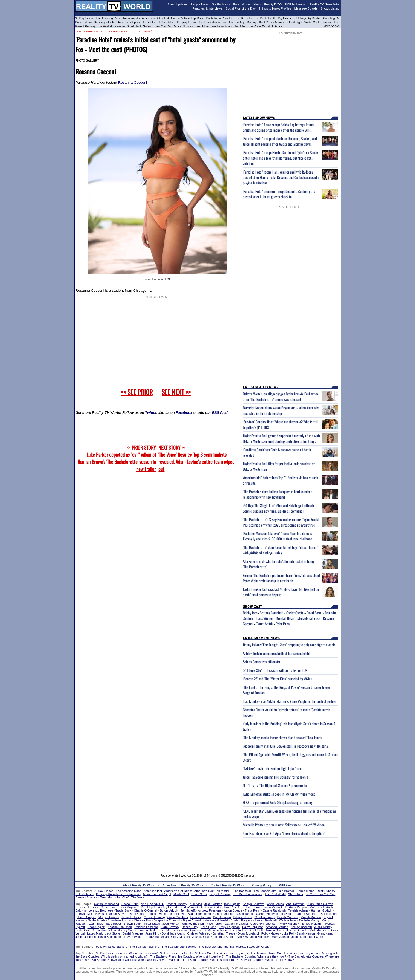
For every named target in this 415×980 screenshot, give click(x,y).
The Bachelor (244, 18)
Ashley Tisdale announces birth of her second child (276, 653)
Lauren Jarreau (201, 917)
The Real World (275, 894)
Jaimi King (152, 933)
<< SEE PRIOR (137, 392)
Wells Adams (288, 920)
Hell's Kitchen (167, 22)
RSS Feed (286, 885)
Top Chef (241, 26)
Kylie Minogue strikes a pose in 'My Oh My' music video (279, 794)
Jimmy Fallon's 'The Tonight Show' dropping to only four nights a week (289, 645)
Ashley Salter (127, 930)
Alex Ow (242, 937)
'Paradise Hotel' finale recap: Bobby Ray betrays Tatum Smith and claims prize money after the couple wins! (278, 127)
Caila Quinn (208, 927)
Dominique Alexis (173, 933)
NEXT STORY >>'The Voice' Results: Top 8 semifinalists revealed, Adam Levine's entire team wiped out (196, 458)
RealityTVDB (273, 4)
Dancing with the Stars (108, 22)
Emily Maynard (128, 907)
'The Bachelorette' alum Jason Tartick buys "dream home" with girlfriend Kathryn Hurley (280, 550)
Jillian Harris (252, 907)
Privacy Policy (262, 885)
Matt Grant (317, 907)
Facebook (184, 413)
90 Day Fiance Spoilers (112, 947)
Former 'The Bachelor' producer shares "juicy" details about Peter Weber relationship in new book (281, 578)
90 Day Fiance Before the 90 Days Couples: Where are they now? (204, 953)
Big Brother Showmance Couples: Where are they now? (129, 960)
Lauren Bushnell (266, 920)
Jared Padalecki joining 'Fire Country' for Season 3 (275, 777)
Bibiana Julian (243, 917)
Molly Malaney (289, 924)
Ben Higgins (232, 904)
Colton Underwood (107, 904)
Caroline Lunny (265, 917)
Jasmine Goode (297, 930)
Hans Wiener (265, 618)
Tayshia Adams (298, 910)
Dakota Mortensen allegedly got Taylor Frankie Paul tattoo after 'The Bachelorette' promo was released (281, 397)
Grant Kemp (325, 933)
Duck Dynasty (326, 891)
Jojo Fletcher (213, 904)
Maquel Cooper (109, 917)
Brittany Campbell (271, 613)
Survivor (188, 26)
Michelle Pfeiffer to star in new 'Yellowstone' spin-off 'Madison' (284, 825)
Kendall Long (329, 914)
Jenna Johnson (86, 937)
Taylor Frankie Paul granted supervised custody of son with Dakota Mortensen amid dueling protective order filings (281, 438)
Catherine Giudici (236, 924)
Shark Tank (134, 26)
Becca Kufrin (130, 904)
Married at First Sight (289, 22)
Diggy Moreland (248, 933)
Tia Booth (287, 914)
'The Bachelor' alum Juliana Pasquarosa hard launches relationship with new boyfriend (278, 494)
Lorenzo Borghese (101, 910)
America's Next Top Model (187, 18)
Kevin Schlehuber (110, 937)
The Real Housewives (111, 26)
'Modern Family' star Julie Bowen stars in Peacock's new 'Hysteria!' (286, 746)
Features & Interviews (207, 8)
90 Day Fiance (85, 18)
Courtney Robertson (264, 924)
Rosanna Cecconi (133, 83)
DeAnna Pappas (296, 907)
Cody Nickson (181, 937)
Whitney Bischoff (193, 924)
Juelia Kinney (323, 927)
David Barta (314, 613)
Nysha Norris (97, 920)
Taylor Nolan (238, 930)
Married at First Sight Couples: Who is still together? (204, 960)
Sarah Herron (306, 933)
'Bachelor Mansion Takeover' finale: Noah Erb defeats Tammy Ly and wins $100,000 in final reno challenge (278, 536)
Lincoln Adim (157, 914)
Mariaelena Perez (309, 618)
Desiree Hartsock (87, 907)
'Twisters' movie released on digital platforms (273, 768)
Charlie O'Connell (146, 910)
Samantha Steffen (104, 930)
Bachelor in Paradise (220, 18)
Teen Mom (202, 26)
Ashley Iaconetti (301, 927)
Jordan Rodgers (242, 920)
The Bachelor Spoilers (144, 947)
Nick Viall (196, 904)
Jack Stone (112, 933)
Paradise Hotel (330, 22)
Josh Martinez (260, 937)
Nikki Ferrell (214, 924)
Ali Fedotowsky (211, 907)
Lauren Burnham (307, 914)
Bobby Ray (250, 613)
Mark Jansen (280, 937)
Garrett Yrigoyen (267, 914)
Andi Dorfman (295, 904)
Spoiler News (221, 4)
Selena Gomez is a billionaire (262, 662)
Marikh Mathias (311, 917)
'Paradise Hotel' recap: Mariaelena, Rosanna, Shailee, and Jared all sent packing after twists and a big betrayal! (280, 141)
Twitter (151, 413)
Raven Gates (275, 930)
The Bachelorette (265, 18)
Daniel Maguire (133, 933)
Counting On (331, 18)
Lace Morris (167, 930)
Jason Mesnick (273, 907)
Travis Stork (123, 910)
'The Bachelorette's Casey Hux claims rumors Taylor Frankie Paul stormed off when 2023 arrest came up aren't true (282, 522)
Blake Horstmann (199, 914)
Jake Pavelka (232, 907)
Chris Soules (275, 904)
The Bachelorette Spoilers (179, 947)
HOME (79, 31)
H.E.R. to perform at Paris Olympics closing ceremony (278, 802)
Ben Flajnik (148, 907)
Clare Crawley (170, 927)
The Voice (255, 26)
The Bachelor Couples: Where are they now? (256, 956)
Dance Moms (84, 22)
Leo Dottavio (177, 914)
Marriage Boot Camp (260, 22)
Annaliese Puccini (120, 920)
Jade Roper (113, 924)
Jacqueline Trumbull (167, 920)
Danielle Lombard (146, 927)
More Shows (331, 26)
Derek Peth (256, 930)
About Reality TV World (139, 885)
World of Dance (272, 26)
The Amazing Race (108, 18)
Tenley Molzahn (312, 924)
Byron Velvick (169, 910)
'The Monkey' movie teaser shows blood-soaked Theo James (282, 738)
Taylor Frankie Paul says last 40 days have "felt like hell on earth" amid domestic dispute (281, 592)
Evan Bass (96, 924)
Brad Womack (189, 907)
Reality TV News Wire (325, 4)
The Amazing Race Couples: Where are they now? (285, 953)
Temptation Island (222, 26)
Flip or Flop (149, 22)
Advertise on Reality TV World (183, 885)
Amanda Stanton (277, 927)
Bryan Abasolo (193, 920)
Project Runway (85, 26)
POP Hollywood (296, 4)
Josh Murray (171, 924)
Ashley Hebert (168, 907)
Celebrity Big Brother (308, 18)
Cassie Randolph (274, 910)
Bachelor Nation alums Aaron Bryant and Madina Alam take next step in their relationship (281, 410)
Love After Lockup (233, 22)
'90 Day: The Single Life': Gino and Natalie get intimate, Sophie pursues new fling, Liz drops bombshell (279, 508)
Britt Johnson (222, 917)
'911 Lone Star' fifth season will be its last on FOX (275, 670)
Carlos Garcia (295, 613)
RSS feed (220, 413)
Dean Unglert (96, 927)
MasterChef (311, 22)
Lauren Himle (147, 930)
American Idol (131, 18)
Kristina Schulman (120, 927)
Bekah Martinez (288, 917)
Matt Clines (317, 937)
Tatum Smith (265, 624)
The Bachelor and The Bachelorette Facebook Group (234, 947)
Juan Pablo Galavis (320, 904)
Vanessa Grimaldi (217, 920)
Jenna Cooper (87, 917)
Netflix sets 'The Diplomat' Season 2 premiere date (276, 785)
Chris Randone (223, 914)
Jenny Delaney (131, 917)
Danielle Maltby (309, 920)
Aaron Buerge (233, 910)
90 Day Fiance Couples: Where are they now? (127, 953)
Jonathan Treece (224, 933)
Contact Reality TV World (228, 885)
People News (200, 4)
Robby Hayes (270, 933)
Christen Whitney (199, 933)
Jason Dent (299, 937)
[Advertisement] (208, 854)
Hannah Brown (116, 914)
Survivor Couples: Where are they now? (267, 960)
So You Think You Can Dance (162, 26)
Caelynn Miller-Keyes (90, 914)
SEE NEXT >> (176, 392)
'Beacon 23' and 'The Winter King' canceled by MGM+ (278, 679)
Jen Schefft (188, 910)
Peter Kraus (152, 924)
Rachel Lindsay (177, 904)
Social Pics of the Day (240, 8)
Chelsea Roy (143, 920)
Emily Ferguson (229, 927)
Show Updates (178, 4)
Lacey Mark (95, 933)
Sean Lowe (108, 907)
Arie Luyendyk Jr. (152, 904)
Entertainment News (247, 4)
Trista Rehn (253, 910)
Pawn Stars (199, 894)
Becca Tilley (190, 927)
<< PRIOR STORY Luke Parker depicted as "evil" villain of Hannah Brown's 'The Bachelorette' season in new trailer (117, 458)
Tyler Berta (283, 624)
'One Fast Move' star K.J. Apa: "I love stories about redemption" (284, 833)
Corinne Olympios (189, 930)
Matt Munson (318, 930)
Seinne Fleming (154, 917)
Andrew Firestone (210, 910)
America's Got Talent (156, 18)
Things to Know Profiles (275, 8)
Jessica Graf (201, 937)
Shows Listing (330, 8)
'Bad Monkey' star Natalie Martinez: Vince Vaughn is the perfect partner (290, 701)
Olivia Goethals (178, 917)
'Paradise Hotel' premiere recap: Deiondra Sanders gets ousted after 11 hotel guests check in (279, 194)
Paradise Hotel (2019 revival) (131, 31)
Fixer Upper (132, 22)
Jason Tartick (245, 914)
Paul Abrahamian (157, 937)
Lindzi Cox (82, 930)
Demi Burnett (138, 914)
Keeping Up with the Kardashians (199, 22)
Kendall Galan (285, 618)
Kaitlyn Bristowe (254, 904)
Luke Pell (288, 933)
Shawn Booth (133, 924)
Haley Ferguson (253, 927)
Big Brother (285, 18)
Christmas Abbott (223, 937)
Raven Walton (134, 937)
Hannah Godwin (322, 910)
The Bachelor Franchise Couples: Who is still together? (187, 956)
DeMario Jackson (215, 930)
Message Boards (306, 8)
